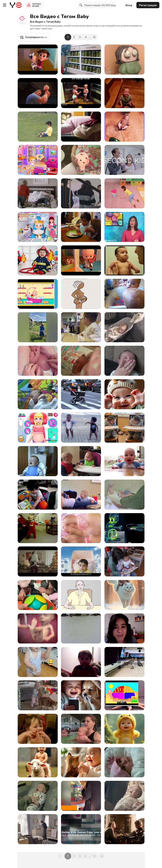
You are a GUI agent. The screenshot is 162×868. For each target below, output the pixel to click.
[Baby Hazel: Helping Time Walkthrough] (38, 160)
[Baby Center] (38, 628)
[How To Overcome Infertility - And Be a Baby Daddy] (124, 227)
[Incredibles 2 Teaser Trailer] (38, 93)
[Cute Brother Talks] (81, 93)
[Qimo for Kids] (124, 695)
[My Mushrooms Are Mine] (81, 461)
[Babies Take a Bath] (124, 294)
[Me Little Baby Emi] (81, 361)
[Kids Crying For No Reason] (124, 260)
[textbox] (33, 37)
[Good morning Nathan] (38, 796)
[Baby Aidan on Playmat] (38, 394)
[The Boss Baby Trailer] (38, 60)
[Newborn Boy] (38, 361)
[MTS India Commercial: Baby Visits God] (81, 561)
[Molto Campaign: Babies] (81, 528)
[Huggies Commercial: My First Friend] (124, 495)
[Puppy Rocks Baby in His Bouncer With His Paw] (124, 327)
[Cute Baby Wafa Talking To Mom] (124, 762)
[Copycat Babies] (124, 428)
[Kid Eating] (81, 227)
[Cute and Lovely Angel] (81, 762)
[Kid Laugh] (38, 461)
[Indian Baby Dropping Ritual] (81, 628)
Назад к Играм (37, 5)
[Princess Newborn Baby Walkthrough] (38, 428)
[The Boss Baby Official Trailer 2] (81, 260)
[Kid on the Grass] (38, 127)
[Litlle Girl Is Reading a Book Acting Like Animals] (124, 561)
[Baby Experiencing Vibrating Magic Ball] (38, 595)
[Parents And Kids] (124, 829)
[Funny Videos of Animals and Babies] (81, 796)
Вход (129, 5)
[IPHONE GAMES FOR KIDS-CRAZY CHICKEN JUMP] (124, 528)
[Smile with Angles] (124, 729)
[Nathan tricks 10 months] (81, 662)
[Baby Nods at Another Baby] (81, 327)
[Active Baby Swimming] (81, 729)
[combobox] (33, 37)
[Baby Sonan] (81, 127)
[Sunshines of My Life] (81, 695)
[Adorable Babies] (38, 327)
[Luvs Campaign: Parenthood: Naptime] (38, 193)
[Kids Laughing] (81, 495)
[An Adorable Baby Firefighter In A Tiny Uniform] (38, 260)
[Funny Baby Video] (38, 294)
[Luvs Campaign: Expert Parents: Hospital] (124, 160)
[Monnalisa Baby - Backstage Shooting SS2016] (81, 193)
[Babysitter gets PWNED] (124, 628)
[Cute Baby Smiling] (124, 361)
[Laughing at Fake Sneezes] (124, 93)
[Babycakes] (124, 60)
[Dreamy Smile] (124, 595)
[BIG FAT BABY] (38, 495)
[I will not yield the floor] (124, 461)
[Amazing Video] (124, 127)
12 (94, 37)
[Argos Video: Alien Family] (81, 60)
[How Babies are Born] (81, 294)
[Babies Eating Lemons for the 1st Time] (38, 729)
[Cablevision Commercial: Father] (38, 561)
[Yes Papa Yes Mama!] (124, 193)
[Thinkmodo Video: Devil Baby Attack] (81, 394)
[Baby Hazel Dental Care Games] (38, 227)
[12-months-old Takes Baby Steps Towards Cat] (38, 695)
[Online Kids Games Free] (81, 829)
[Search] (80, 5)
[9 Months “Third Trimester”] (81, 160)
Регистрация (148, 5)
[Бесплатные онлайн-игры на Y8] (16, 5)
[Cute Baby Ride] (38, 762)
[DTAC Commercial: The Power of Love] (124, 796)
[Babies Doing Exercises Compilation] (38, 528)
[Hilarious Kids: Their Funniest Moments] (38, 662)
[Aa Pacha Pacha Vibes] (124, 394)
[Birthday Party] (124, 662)
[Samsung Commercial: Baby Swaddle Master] (38, 829)
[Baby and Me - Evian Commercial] (81, 428)
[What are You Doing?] (81, 595)
